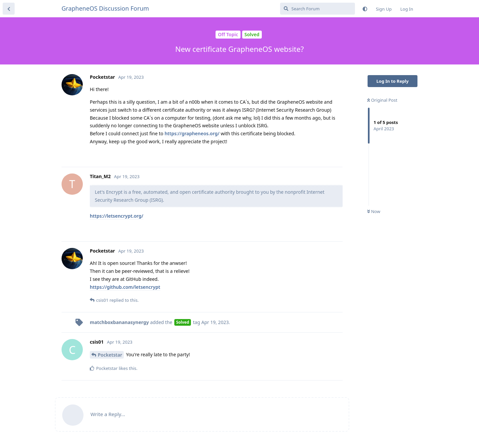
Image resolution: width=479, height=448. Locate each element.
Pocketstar (110, 355)
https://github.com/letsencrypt (125, 287)
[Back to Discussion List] (9, 9)
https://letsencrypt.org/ (117, 216)
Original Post (382, 100)
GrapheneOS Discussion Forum (105, 8)
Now (374, 211)
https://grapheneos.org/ (192, 133)
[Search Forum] (318, 9)
